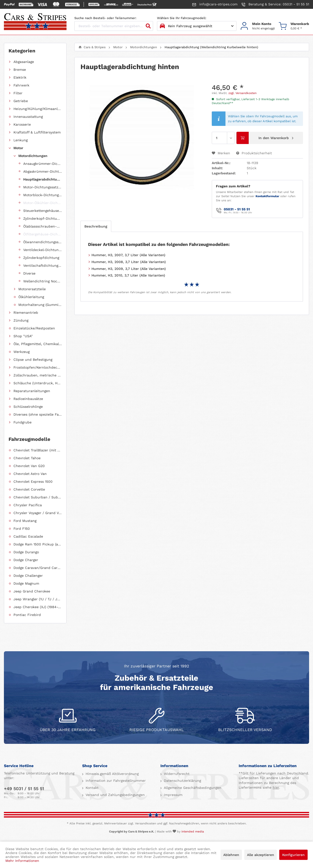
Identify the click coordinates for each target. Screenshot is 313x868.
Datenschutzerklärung (182, 781)
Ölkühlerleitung (31, 297)
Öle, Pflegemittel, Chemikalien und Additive (38, 344)
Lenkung (21, 140)
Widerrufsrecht (176, 774)
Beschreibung (96, 226)
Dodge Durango (26, 552)
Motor (18, 148)
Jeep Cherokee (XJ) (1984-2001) (38, 607)
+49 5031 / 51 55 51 (24, 789)
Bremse (20, 70)
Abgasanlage (24, 62)
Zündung (21, 320)
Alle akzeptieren (261, 855)
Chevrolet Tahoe (27, 458)
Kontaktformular (267, 196)
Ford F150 (22, 529)
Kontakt (91, 788)
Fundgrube (22, 422)
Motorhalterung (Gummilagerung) (40, 305)
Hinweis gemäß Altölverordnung (112, 774)
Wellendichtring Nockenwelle (43, 281)
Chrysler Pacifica (28, 505)
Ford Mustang (25, 521)
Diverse (29, 273)
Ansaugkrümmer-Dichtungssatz (43, 164)
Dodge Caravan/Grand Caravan (38, 568)
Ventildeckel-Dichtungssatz (43, 250)
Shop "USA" (23, 336)
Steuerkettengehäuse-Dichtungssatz (43, 211)
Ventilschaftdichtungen (43, 265)
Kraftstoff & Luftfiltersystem (37, 132)
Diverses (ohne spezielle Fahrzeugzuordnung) (38, 414)
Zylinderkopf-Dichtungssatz (43, 218)
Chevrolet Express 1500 (33, 482)
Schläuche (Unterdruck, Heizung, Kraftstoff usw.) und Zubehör (38, 383)
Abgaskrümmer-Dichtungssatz (43, 171)
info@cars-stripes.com (215, 4)
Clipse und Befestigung (33, 360)
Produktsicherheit (254, 153)
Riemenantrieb (26, 313)
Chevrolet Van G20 (29, 466)
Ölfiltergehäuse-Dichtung (43, 234)
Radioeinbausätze (28, 399)
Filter (18, 93)
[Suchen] (148, 26)
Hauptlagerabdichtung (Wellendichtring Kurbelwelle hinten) (43, 179)
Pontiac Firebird (27, 615)
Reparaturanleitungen (32, 391)
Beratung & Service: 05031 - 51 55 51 (275, 4)
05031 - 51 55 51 (237, 209)
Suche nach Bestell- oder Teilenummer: (105, 18)
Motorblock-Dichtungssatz (43, 195)
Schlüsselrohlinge (28, 407)
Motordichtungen (33, 156)
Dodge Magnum (26, 583)
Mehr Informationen (22, 861)
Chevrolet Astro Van (30, 474)
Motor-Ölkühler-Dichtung (43, 203)
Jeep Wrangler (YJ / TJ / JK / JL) (38, 599)
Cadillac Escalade (28, 536)
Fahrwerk (21, 85)
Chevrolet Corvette (29, 489)
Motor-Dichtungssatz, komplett (43, 187)
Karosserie (22, 124)
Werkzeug (22, 352)
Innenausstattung (28, 117)
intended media (193, 832)
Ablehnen (231, 855)
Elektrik (20, 77)
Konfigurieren (293, 855)
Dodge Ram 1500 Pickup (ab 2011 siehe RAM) (38, 544)
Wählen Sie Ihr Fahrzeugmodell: (182, 18)
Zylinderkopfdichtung (41, 258)
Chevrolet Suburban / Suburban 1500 (38, 497)
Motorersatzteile (32, 289)
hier (276, 787)
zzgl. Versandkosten (242, 93)
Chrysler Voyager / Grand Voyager (38, 513)
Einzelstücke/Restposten (34, 328)
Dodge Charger (26, 560)
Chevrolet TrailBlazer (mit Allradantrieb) (38, 450)
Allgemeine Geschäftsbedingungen (192, 788)
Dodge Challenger (28, 576)
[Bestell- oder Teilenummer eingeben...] (114, 26)
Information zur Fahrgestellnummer (115, 781)
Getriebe (21, 101)
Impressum (173, 795)
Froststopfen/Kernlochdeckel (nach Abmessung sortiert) (38, 367)
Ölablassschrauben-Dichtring (43, 226)
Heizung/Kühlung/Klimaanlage (38, 109)
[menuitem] (258, 26)
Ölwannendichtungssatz (43, 242)
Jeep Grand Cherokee (32, 591)
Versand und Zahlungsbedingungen (115, 795)
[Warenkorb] (294, 26)
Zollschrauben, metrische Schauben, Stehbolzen (38, 375)
